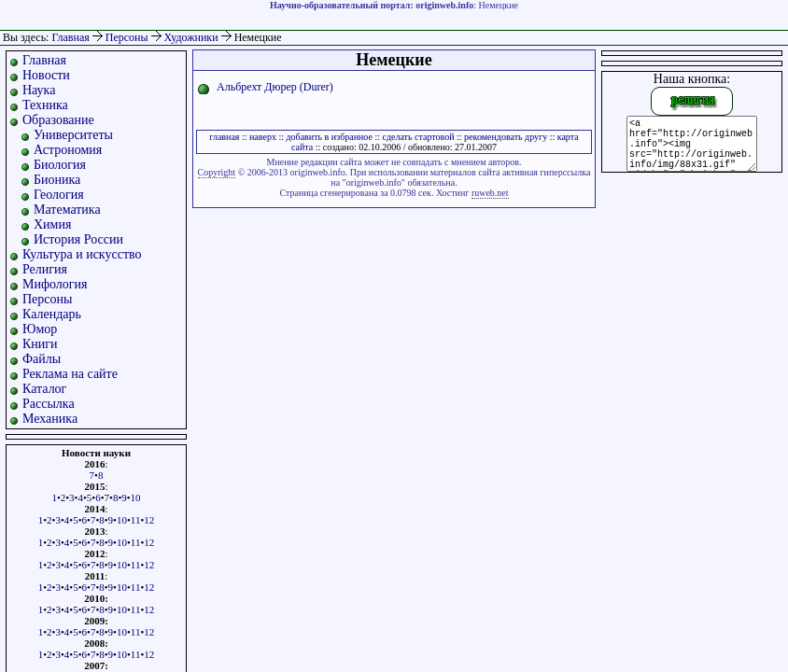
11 (136, 520)
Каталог (44, 389)
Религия (45, 269)
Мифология (55, 284)
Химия (52, 224)
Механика (50, 419)
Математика (67, 210)
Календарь (52, 314)
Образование (58, 120)
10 (136, 497)
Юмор (40, 329)
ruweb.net (490, 193)
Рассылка (49, 404)
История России (78, 239)
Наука (39, 90)
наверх (263, 137)
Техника (45, 105)
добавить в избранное (329, 137)
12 (149, 520)
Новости (46, 75)
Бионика (57, 180)
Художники (193, 37)
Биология (60, 165)
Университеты (73, 135)
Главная (70, 37)
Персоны (128, 37)
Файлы (42, 359)
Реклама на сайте (70, 374)
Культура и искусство (82, 254)
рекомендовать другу (506, 137)
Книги (40, 344)
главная (224, 137)
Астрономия (68, 150)
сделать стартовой (418, 137)
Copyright (217, 172)
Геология (59, 195)
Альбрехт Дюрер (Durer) (275, 87)
